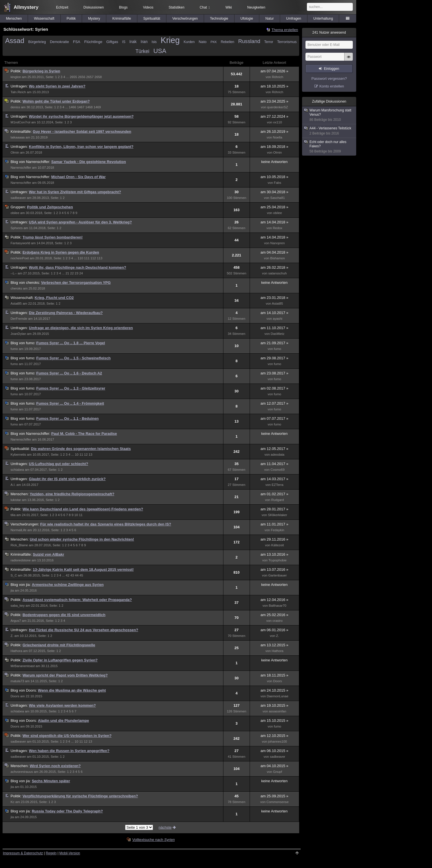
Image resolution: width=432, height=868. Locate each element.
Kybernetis (18, 455)
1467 (81, 107)
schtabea (17, 470)
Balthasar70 (278, 606)
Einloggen (332, 69)
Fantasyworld (20, 243)
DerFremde (19, 319)
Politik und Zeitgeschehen (50, 207)
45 (81, 575)
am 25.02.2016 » (274, 615)
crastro (277, 621)
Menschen (14, 19)
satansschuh (277, 273)
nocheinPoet (20, 258)
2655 (74, 77)
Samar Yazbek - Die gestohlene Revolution (89, 162)
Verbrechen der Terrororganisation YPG (76, 283)
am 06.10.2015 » (274, 751)
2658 (98, 77)
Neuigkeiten (256, 7)
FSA (77, 42)
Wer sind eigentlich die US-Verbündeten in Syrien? (67, 736)
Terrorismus (287, 42)
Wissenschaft (44, 19)
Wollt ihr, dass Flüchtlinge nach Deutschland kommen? (77, 267)
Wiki (229, 7)
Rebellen (228, 42)
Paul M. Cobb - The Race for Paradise (84, 434)
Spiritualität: (21, 449)
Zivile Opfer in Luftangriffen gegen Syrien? (60, 660)
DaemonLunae (278, 696)
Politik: (17, 71)
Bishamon (277, 258)
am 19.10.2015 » (274, 705)
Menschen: (20, 494)
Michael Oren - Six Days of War (79, 177)
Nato (203, 42)
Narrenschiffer (21, 168)
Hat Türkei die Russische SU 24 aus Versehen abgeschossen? (83, 630)
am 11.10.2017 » (274, 328)
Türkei (143, 51)
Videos (148, 7)
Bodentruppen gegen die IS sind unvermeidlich (64, 615)
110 (80, 258)
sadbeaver (18, 198)
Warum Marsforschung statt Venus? (329, 115)
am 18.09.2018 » (274, 147)
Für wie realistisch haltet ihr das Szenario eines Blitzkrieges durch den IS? (106, 524)
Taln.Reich (18, 92)
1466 (72, 107)
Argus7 (16, 621)
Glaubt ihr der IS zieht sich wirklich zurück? (67, 479)
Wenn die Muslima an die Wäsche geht (72, 690)
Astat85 (16, 303)
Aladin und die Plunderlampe (63, 721)
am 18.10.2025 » (274, 86)
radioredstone (21, 560)
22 (72, 273)
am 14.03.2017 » (274, 479)
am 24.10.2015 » (274, 690)
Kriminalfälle (122, 19)
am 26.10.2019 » (274, 132)
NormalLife (19, 530)
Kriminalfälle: (22, 132)
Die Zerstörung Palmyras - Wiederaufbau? (66, 313)
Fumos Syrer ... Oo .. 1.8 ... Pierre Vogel (71, 343)
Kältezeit (278, 545)
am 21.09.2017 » (274, 343)
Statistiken (177, 7)
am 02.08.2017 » (274, 388)
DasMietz (278, 334)
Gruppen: (19, 207)
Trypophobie (278, 560)
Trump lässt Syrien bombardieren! (53, 237)
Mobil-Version (70, 853)
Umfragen (294, 19)
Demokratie (59, 42)
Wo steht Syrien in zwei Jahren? (57, 86)
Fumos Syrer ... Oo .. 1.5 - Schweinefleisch (73, 358)
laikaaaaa (18, 137)
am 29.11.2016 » (274, 539)
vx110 (278, 122)
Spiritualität (152, 19)
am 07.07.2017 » (274, 418)
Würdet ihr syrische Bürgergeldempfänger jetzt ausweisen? (81, 116)
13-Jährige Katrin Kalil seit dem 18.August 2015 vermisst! (83, 570)
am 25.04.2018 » (274, 207)
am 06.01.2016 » (274, 630)
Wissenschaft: (23, 298)
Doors (278, 681)
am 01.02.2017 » (274, 494)
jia (12, 590)
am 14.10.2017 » (274, 313)
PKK (214, 42)
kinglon (16, 77)
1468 (89, 107)
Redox (277, 228)
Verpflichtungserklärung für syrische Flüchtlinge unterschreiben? (80, 796)
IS (124, 42)
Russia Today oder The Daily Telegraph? (67, 811)
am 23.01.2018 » (274, 298)
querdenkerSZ (277, 107)
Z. (12, 636)
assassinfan (277, 711)
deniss (15, 107)
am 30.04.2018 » (274, 192)
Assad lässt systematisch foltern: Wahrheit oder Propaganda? (77, 600)
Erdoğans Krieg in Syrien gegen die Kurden (61, 252)
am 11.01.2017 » (274, 524)
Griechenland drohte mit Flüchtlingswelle (59, 645)
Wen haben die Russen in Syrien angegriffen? (69, 751)
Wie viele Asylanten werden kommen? (62, 705)
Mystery (94, 19)
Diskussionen (94, 7)
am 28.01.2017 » (274, 509)
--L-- (14, 273)
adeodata (278, 455)
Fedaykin (277, 530)
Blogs (123, 7)
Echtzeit (62, 7)
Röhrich (278, 77)
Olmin (15, 152)
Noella (278, 137)
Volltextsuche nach (153, 840)
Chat (205, 7)
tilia (13, 515)
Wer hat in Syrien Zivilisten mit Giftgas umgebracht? (75, 192)
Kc (13, 802)
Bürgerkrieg (37, 42)
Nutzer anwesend (329, 32)
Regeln (51, 853)
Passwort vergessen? (329, 79)
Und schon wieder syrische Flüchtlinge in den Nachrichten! (82, 539)
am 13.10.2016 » (274, 554)
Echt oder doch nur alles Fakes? (329, 147)
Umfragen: (20, 86)
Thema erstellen (285, 30)
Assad (15, 41)
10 (77, 455)
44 (77, 575)
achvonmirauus (22, 772)
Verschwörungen (185, 19)
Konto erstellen (332, 86)
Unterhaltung (323, 19)
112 (93, 258)
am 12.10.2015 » (274, 736)
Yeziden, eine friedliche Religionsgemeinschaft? (72, 494)
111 (87, 258)
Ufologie (247, 19)
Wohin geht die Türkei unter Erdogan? (56, 101)
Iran (144, 42)
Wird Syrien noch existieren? (55, 766)
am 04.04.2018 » (274, 252)
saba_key (18, 606)
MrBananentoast (23, 666)
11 (81, 455)
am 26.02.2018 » (274, 267)
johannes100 (278, 741)
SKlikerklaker (277, 515)
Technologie (219, 19)
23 (77, 273)
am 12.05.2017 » (274, 449)
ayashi (277, 319)
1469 (97, 107)
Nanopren (278, 243)
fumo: (23, 343)
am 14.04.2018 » (274, 222)
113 (100, 258)
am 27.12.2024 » (274, 116)
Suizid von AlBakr (48, 554)
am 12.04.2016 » (274, 600)
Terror (269, 42)
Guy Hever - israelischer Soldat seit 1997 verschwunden (82, 132)
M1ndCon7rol (20, 122)
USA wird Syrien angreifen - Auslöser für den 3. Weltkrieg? (80, 222)
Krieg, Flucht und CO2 (54, 298)
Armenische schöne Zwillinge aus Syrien (68, 585)
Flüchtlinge (93, 42)
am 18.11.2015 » (274, 675)
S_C (14, 575)
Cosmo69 (278, 470)
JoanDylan (18, 334)
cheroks (16, 288)
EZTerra (277, 485)
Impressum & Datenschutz (23, 853)
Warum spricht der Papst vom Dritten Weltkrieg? (65, 675)
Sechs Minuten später (51, 781)
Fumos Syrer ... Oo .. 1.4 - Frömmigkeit (70, 403)
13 (90, 455)
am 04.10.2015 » (274, 766)
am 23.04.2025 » (274, 101)
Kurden (189, 42)
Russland (249, 41)
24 (81, 273)
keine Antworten (275, 162)
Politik (71, 19)
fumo (14, 349)
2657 (90, 77)
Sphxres (17, 228)
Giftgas (112, 42)
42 (68, 575)
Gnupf (278, 772)
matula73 (17, 681)
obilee (15, 213)
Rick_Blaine (19, 545)
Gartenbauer (277, 575)
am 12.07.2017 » (274, 403)
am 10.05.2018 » (274, 177)
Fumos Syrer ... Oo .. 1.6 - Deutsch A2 (69, 373)
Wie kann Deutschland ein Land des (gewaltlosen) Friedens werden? (83, 509)
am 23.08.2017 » (274, 373)
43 (72, 575)
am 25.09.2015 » (274, 796)
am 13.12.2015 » (274, 645)
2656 (82, 77)
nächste (168, 827)
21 (67, 273)
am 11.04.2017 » (274, 464)
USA (160, 51)
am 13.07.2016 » (274, 570)
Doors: (24, 690)
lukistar (16, 500)
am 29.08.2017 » (274, 358)
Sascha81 (277, 198)
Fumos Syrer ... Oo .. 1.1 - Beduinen (67, 418)
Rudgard (278, 500)
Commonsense (278, 802)
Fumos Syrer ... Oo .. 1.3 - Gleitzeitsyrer (71, 388)
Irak (133, 41)
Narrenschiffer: (31, 162)
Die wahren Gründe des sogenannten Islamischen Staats (81, 449)
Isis (154, 42)
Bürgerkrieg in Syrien (41, 71)
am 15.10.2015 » (274, 721)
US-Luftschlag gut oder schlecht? (58, 464)
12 (86, 455)
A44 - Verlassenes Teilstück (329, 131)
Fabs (278, 183)
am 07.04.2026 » (274, 71)
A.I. (13, 485)
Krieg (170, 40)
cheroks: (26, 283)
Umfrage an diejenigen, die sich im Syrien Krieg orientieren (81, 328)
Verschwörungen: (25, 524)
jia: (21, 585)
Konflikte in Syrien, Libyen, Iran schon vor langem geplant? (81, 147)
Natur (269, 19)
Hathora (16, 651)
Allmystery (26, 7)
